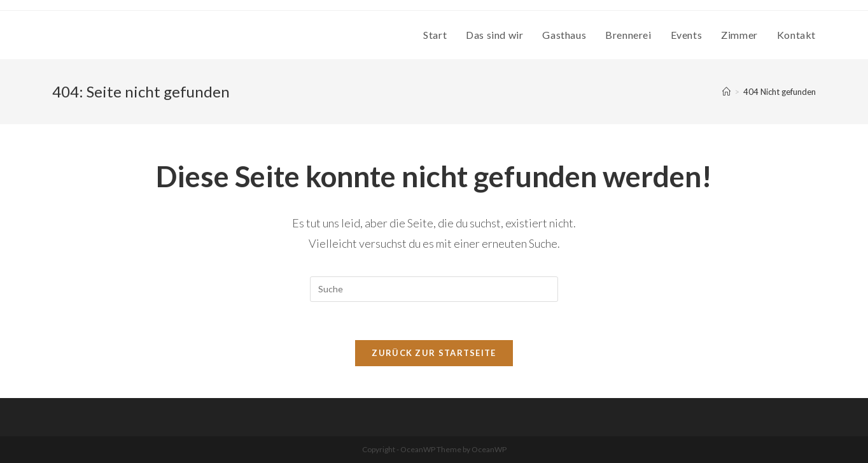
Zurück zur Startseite (434, 353)
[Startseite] (726, 92)
